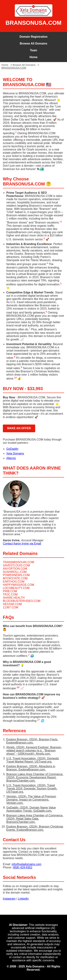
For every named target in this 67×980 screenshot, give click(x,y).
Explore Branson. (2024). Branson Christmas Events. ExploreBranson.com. (35, 828)
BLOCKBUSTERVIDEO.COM (22, 601)
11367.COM (11, 607)
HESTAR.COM (12, 604)
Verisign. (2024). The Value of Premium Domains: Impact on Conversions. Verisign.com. (31, 800)
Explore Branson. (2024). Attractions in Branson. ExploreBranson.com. (31, 768)
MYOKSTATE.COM (15, 578)
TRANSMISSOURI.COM (18, 562)
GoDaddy (12, 449)
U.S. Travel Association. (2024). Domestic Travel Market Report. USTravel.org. (33, 760)
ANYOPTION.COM (15, 569)
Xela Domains (15, 454)
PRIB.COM (10, 591)
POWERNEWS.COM (16, 575)
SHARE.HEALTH (14, 598)
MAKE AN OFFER (19, 428)
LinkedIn (23, 899)
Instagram (9, 899)
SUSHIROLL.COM (15, 572)
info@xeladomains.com (27, 864)
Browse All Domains (33, 43)
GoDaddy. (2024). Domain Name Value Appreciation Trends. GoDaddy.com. (31, 809)
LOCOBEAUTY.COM (16, 588)
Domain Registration (33, 37)
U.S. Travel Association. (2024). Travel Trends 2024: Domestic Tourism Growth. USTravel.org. (32, 789)
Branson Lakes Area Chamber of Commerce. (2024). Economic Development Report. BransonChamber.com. (35, 777)
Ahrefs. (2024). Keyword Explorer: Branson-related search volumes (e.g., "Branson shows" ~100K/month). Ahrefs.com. (34, 751)
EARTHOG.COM (14, 582)
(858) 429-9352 (22, 867)
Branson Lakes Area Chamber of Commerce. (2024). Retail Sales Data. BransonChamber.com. (35, 819)
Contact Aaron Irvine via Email (22, 544)
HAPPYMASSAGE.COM (18, 585)
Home (33, 57)
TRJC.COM (10, 594)
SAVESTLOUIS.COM (16, 565)
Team (33, 50)
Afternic (11, 458)
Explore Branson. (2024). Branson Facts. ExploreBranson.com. (32, 741)
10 (15, 378)
